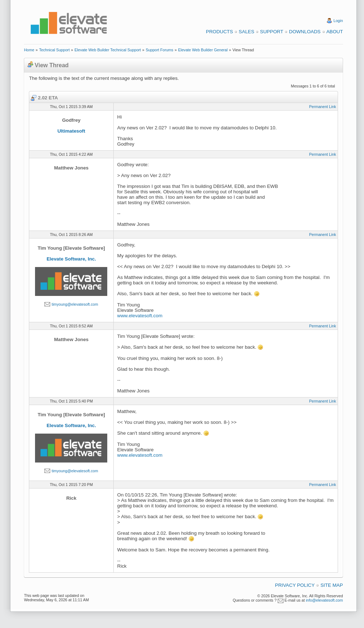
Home (29, 50)
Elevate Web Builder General (203, 50)
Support (272, 32)
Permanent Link (323, 107)
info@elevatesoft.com (324, 600)
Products (219, 32)
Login (338, 21)
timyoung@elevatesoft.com (75, 304)
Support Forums (159, 50)
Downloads (305, 32)
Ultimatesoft (71, 131)
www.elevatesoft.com (140, 316)
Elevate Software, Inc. (71, 259)
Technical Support (54, 50)
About (335, 32)
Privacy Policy (295, 585)
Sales (246, 32)
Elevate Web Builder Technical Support (108, 50)
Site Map (331, 585)
